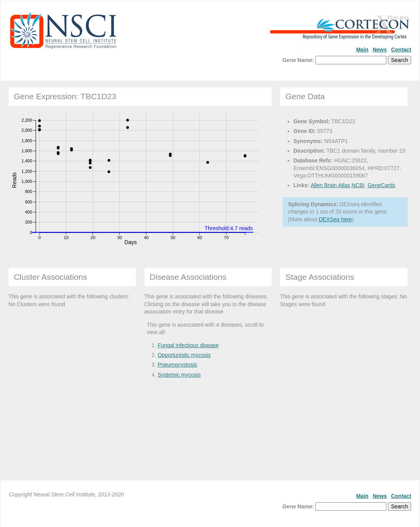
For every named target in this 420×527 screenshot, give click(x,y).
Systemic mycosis (179, 375)
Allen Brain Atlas (330, 185)
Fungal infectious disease (188, 345)
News (380, 50)
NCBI (358, 185)
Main (362, 50)
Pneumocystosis (177, 365)
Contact (401, 50)
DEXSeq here (335, 219)
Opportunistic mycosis (184, 355)
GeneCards (381, 185)
